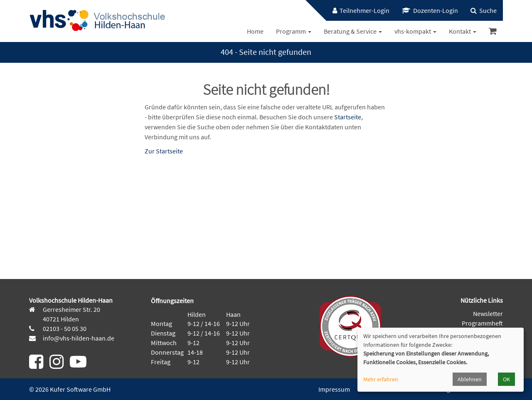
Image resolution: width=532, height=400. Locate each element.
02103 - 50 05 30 (64, 328)
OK (506, 379)
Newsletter (488, 314)
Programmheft (482, 323)
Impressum (334, 389)
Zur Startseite (164, 151)
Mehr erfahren (381, 379)
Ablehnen (470, 379)
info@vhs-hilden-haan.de (78, 338)
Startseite (348, 117)
